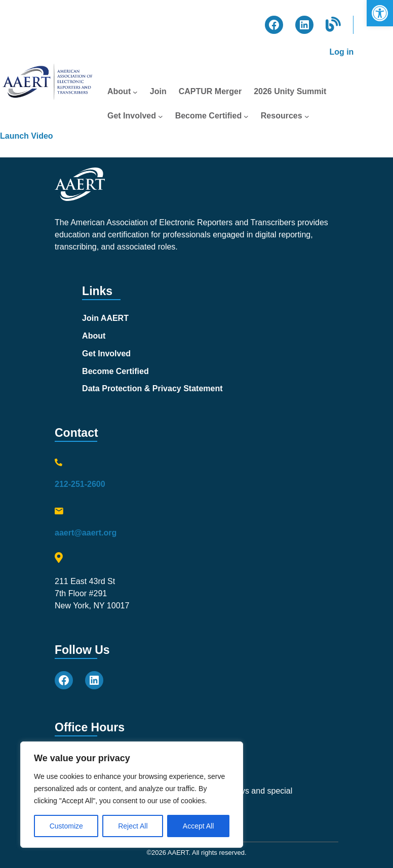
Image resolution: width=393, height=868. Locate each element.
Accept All (198, 826)
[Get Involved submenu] (161, 116)
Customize (66, 826)
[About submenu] (135, 92)
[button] (380, 13)
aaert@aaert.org (86, 533)
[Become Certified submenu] (246, 116)
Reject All (133, 826)
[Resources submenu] (307, 116)
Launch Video (27, 136)
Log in (341, 52)
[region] (132, 795)
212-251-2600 (80, 484)
